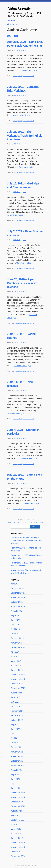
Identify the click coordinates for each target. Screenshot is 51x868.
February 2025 (17, 638)
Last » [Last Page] (41, 522)
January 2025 (17, 643)
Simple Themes (31, 865)
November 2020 (18, 797)
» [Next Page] (36, 522)
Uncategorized (17, 76)
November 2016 (18, 847)
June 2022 (15, 729)
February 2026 (17, 588)
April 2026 (15, 584)
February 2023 (17, 711)
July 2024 (15, 652)
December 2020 (18, 793)
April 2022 (15, 738)
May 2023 (15, 702)
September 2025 (18, 607)
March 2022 (16, 743)
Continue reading (28, 70)
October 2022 (17, 720)
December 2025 (18, 593)
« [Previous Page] (15, 522)
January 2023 (17, 715)
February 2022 (17, 747)
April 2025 (15, 629)
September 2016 (18, 856)
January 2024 (17, 670)
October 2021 (17, 761)
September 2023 (18, 688)
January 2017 (17, 838)
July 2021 (15, 775)
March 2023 (16, 706)
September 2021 (18, 765)
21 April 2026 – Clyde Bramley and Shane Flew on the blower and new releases (26, 540)
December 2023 (18, 675)
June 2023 (15, 697)
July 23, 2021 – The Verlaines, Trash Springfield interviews (25, 135)
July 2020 (15, 815)
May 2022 (15, 734)
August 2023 (16, 693)
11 (28, 522)
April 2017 (15, 824)
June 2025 (15, 620)
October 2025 (17, 602)
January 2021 (17, 788)
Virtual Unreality (19, 8)
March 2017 (16, 829)
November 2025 (18, 597)
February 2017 (17, 834)
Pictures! (11, 21)
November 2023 (18, 679)
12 (32, 522)
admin (13, 35)
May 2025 (15, 625)
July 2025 (15, 616)
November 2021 (18, 756)
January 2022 (17, 752)
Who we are (13, 24)
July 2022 (15, 725)
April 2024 (15, 656)
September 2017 (18, 820)
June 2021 (15, 779)
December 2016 (18, 843)
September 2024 (18, 647)
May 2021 (15, 784)
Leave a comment (28, 76)
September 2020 (18, 806)
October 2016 (17, 852)
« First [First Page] (10, 522)
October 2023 (17, 684)
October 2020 (17, 802)
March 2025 (16, 634)
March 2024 (16, 661)
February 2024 (17, 666)
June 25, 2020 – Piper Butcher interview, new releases (22, 283)
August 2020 (16, 811)
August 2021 (16, 770)
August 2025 (16, 611)
